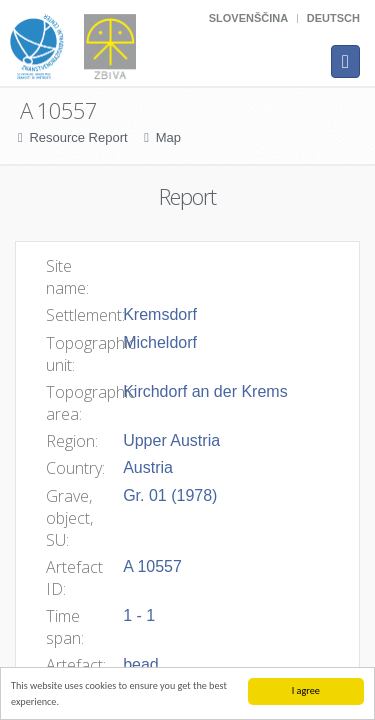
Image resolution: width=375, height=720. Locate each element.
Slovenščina (248, 18)
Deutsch (333, 18)
